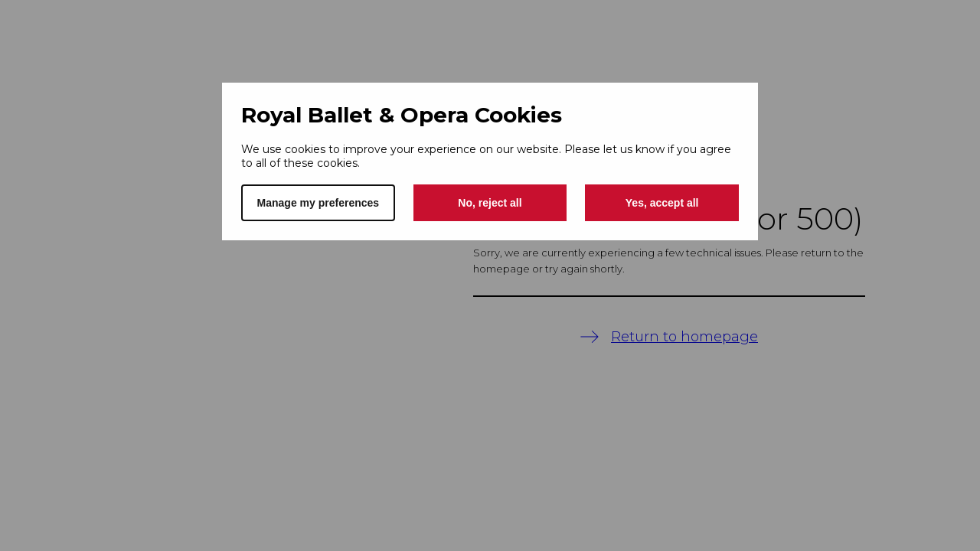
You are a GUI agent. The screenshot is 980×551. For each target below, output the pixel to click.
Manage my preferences (318, 203)
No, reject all (490, 203)
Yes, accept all (662, 203)
